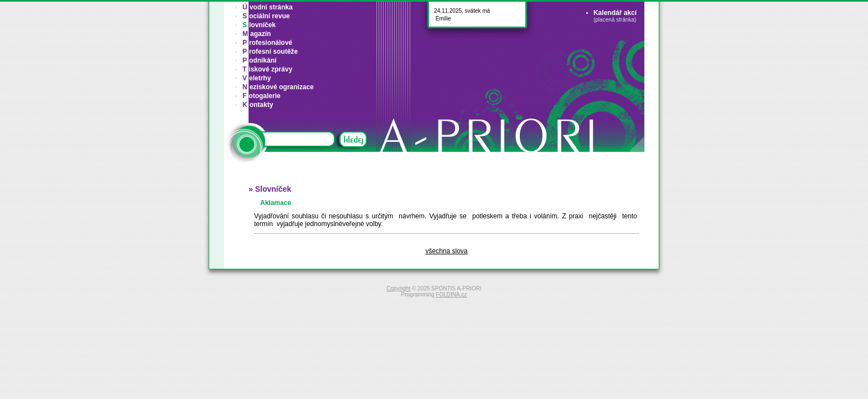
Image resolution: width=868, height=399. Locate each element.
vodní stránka (268, 7)
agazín (257, 34)
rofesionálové (267, 43)
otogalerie (262, 96)
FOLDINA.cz (451, 295)
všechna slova (446, 251)
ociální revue (266, 16)
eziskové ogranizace (278, 87)
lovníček (259, 25)
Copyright (398, 288)
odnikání (259, 60)
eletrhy (257, 78)
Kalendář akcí (615, 13)
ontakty (258, 105)
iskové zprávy (267, 69)
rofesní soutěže (270, 52)
